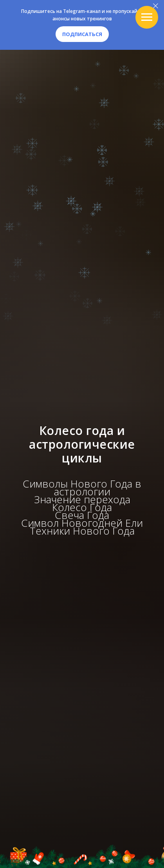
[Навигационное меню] (147, 17)
